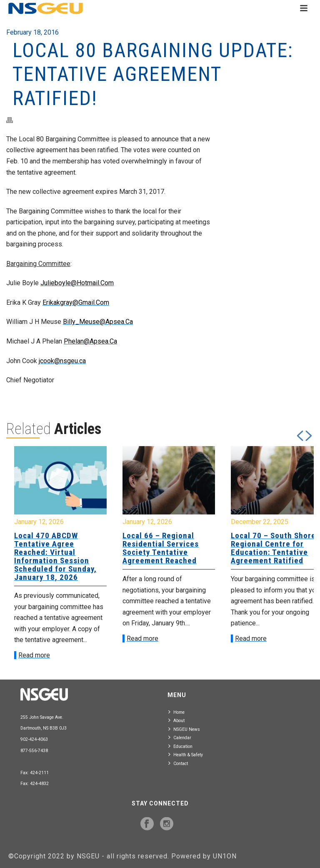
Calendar (180, 737)
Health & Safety (186, 754)
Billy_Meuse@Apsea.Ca (98, 322)
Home (176, 712)
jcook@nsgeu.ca (62, 361)
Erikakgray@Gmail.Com (76, 302)
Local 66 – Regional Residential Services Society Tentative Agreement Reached (161, 548)
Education (180, 746)
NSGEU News (184, 729)
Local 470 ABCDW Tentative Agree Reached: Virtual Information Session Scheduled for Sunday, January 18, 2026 (55, 556)
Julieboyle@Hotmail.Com (77, 283)
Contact (178, 763)
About (176, 720)
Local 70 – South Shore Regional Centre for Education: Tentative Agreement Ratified (273, 548)
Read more (34, 655)
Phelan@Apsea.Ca (90, 341)
